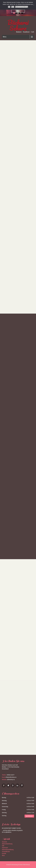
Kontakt (4, 853)
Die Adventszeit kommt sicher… (12, 828)
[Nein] (34, 5)
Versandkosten (6, 852)
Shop (18, 11)
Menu (5, 37)
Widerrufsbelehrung (7, 844)
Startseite (4, 842)
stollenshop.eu (11, 780)
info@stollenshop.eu (11, 777)
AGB (3, 846)
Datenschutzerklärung (8, 850)
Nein (13, 7)
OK (9, 7)
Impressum (5, 848)
